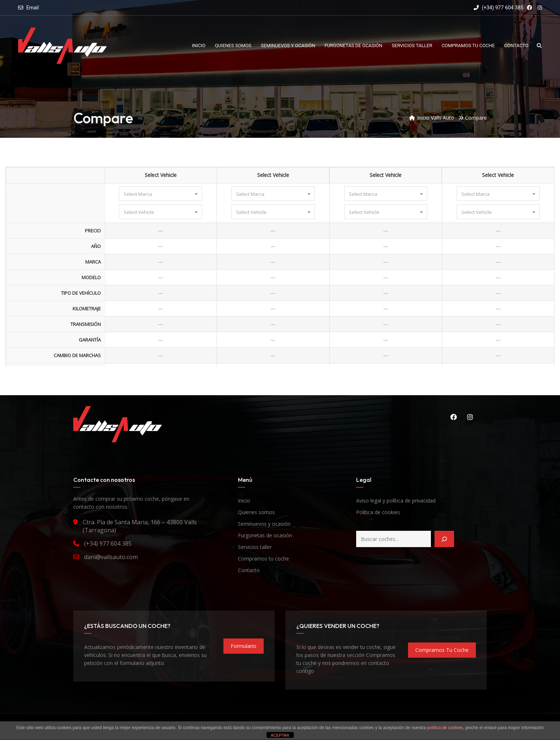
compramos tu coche (442, 650)
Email (32, 8)
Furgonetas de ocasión (265, 535)
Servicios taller (255, 547)
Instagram (470, 417)
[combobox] (160, 194)
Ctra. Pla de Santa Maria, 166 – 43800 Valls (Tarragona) (140, 526)
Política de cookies (378, 512)
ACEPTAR (280, 735)
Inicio (244, 501)
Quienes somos (256, 512)
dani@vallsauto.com (111, 557)
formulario (244, 646)
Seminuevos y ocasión (264, 524)
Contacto (249, 570)
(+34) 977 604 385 (499, 8)
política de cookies (445, 728)
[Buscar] (444, 539)
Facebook (454, 417)
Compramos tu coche (263, 559)
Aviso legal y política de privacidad (396, 501)
